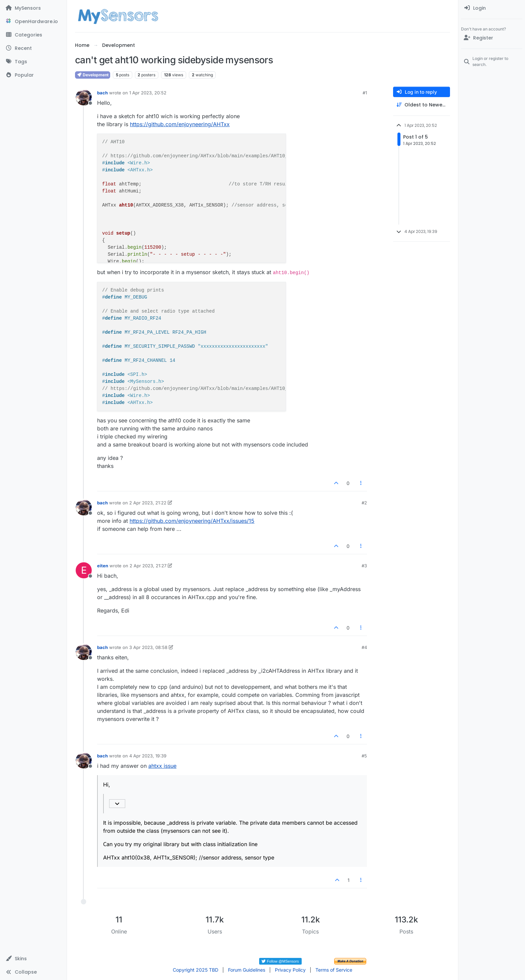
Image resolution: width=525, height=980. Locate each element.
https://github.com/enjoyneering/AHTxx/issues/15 (192, 521)
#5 (364, 756)
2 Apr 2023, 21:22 (148, 503)
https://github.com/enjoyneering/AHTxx (180, 124)
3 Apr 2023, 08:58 (148, 647)
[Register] (492, 38)
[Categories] (33, 35)
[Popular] (33, 75)
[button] (33, 959)
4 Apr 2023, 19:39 (148, 756)
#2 (364, 503)
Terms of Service (334, 970)
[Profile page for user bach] (84, 97)
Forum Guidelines (247, 970)
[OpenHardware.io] (33, 21)
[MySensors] (33, 8)
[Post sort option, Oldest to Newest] (422, 105)
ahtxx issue (162, 766)
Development (93, 75)
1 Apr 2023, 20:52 (148, 93)
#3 (364, 566)
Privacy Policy (290, 970)
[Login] (492, 8)
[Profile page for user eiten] (84, 570)
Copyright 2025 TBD (196, 970)
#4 (364, 647)
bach (102, 93)
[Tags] (33, 62)
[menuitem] (492, 8)
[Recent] (33, 48)
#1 (365, 93)
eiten (103, 566)
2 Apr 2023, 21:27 (148, 566)
